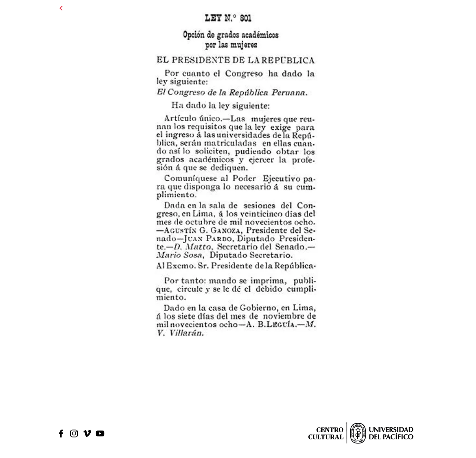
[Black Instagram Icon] (74, 433)
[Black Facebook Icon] (61, 433)
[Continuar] (61, 8)
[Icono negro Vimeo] (87, 433)
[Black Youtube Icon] (100, 433)
